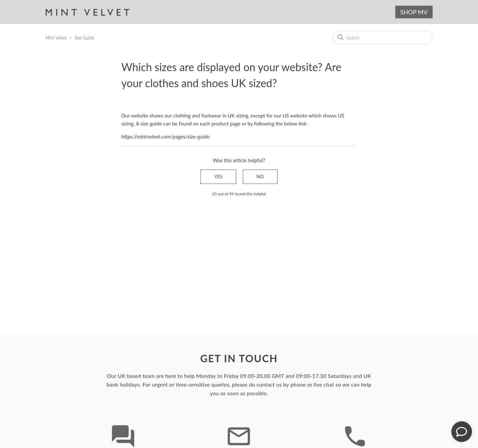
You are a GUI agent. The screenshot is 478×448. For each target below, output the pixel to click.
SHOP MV (414, 12)
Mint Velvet (56, 38)
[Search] (383, 37)
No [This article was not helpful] (260, 176)
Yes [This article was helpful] (218, 176)
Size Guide (84, 38)
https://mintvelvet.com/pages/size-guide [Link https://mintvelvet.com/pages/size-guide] (166, 137)
